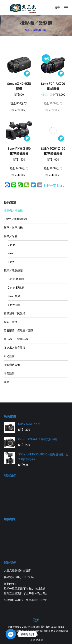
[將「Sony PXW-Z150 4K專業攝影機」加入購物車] (27, 138)
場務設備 (9, 373)
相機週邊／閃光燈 (15, 313)
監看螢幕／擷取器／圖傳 (19, 330)
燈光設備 (9, 356)
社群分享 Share (54, 186)
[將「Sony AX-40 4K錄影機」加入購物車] (27, 74)
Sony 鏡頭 (14, 305)
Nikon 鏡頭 (14, 296)
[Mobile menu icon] (66, 8)
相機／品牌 (11, 236)
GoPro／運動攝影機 (16, 219)
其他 (7, 382)
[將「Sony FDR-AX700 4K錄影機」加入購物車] (61, 74)
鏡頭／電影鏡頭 (13, 270)
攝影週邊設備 (12, 365)
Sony (11, 262)
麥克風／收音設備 (15, 348)
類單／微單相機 (13, 228)
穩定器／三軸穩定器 (16, 339)
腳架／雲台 (11, 322)
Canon (12, 245)
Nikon (11, 253)
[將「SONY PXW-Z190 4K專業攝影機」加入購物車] (61, 138)
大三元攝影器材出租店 (41, 627)
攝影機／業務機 (13, 210)
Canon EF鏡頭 (16, 288)
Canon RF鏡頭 (16, 279)
